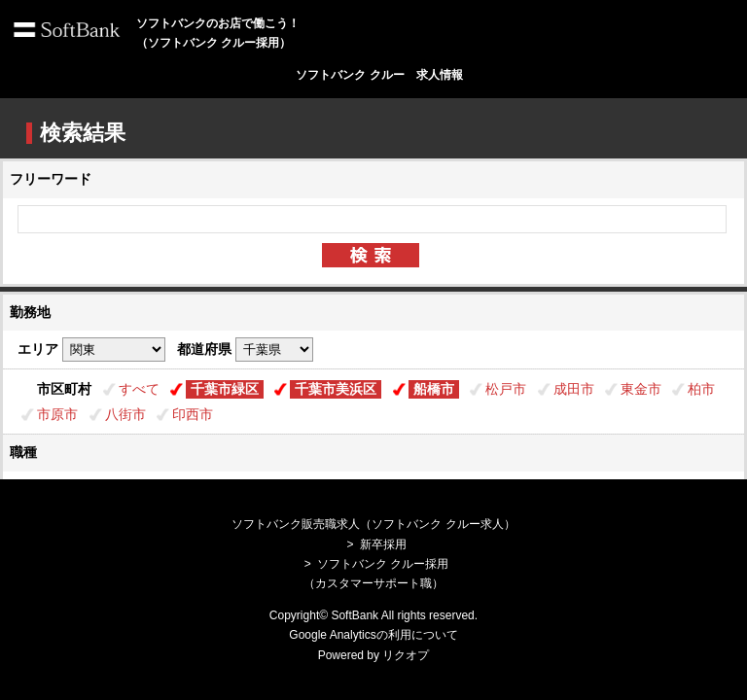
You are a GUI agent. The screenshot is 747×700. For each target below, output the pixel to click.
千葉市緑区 (225, 389)
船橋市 (434, 389)
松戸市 (506, 389)
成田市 (574, 389)
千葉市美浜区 (336, 389)
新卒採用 (383, 544)
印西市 (193, 414)
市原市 (57, 414)
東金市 (641, 389)
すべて (139, 389)
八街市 (125, 414)
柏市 (701, 389)
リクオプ (406, 655)
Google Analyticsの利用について (373, 635)
